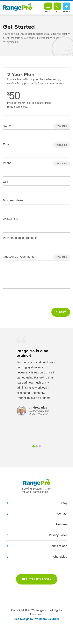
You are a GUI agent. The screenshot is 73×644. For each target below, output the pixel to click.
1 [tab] (33, 446)
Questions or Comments (19, 256)
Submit (61, 312)
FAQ (64, 503)
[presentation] (41, 297)
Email (7, 144)
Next (66, 367)
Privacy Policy (58, 535)
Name (7, 125)
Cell (5, 182)
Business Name (13, 200)
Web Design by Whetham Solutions (36, 619)
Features (61, 524)
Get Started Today (37, 579)
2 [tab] (37, 446)
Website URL (11, 219)
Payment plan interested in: (21, 238)
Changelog (60, 556)
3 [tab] (40, 446)
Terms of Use (59, 546)
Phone (7, 163)
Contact (62, 513)
